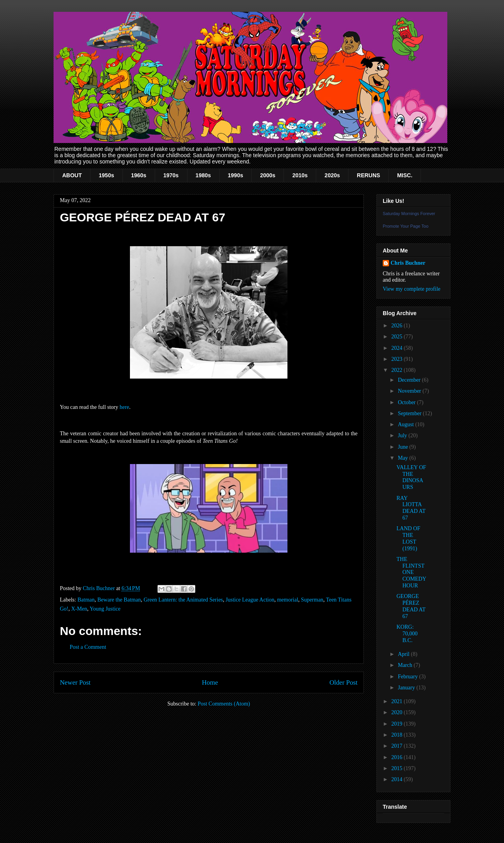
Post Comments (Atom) (224, 704)
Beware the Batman (119, 600)
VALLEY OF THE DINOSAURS (411, 477)
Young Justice (105, 609)
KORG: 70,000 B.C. (407, 634)
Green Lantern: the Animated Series (183, 600)
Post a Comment (88, 647)
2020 (398, 712)
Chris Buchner (408, 263)
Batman (86, 600)
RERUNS (368, 175)
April (404, 654)
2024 (398, 348)
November (410, 391)
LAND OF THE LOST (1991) (408, 538)
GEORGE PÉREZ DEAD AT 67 (411, 606)
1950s (107, 175)
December (410, 380)
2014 (398, 779)
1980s (203, 175)
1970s (171, 175)
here (124, 407)
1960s (139, 175)
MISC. (405, 175)
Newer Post (75, 682)
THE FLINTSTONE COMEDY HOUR (411, 572)
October (407, 402)
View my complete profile (412, 289)
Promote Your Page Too (406, 226)
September (410, 413)
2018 (398, 735)
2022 (398, 370)
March (406, 665)
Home (210, 682)
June (403, 447)
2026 (398, 326)
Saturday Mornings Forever (409, 214)
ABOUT (72, 175)
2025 (398, 337)
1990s (236, 175)
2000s (268, 175)
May (403, 458)
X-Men (79, 609)
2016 (398, 757)
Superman (312, 600)
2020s (332, 175)
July (403, 435)
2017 (398, 746)
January (407, 688)
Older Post (344, 682)
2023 (398, 359)
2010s (300, 175)
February (408, 677)
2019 (398, 724)
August (406, 424)
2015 (398, 768)
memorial (288, 600)
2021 (398, 701)
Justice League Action (250, 600)
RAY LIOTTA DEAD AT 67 (411, 508)
